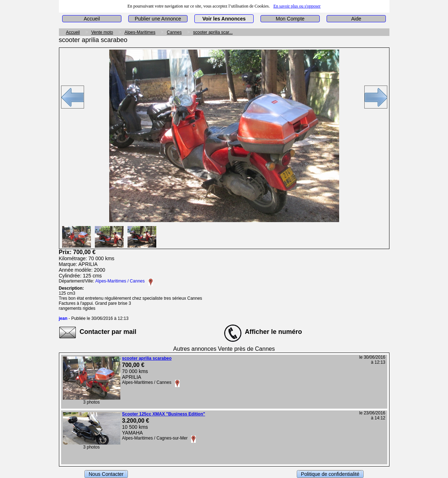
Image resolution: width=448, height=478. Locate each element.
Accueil (92, 19)
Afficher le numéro (274, 332)
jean (63, 318)
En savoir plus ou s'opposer (297, 6)
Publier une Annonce (158, 19)
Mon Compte (290, 19)
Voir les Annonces (224, 19)
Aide (356, 19)
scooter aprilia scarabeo (147, 358)
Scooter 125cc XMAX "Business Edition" (164, 414)
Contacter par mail (108, 332)
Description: (71, 288)
